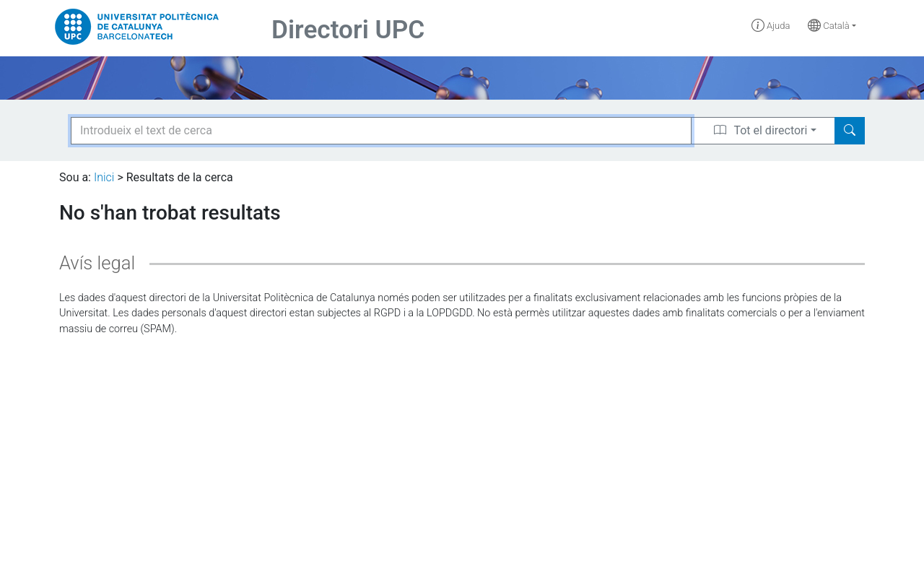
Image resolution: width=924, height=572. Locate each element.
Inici (104, 177)
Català (829, 26)
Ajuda (771, 26)
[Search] (850, 131)
